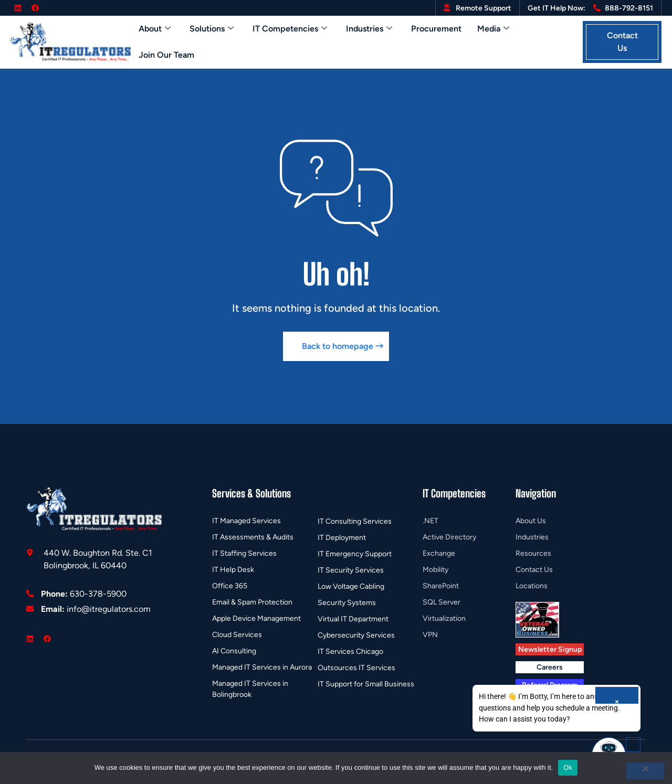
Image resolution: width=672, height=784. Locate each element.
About (155, 29)
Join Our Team (166, 55)
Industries (369, 29)
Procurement (436, 29)
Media (493, 29)
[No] (645, 771)
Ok (568, 767)
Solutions (212, 29)
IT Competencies (290, 29)
